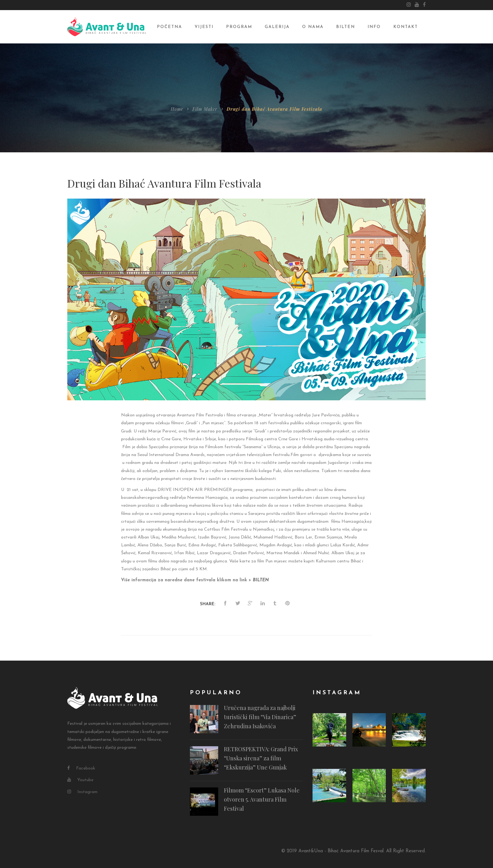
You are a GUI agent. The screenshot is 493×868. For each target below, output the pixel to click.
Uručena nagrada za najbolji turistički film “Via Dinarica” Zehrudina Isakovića (260, 717)
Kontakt (406, 27)
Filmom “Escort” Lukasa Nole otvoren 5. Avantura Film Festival (262, 800)
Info (374, 27)
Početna (169, 27)
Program (239, 27)
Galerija (277, 27)
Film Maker (205, 109)
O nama (313, 27)
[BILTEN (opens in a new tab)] (261, 580)
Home (177, 109)
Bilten (346, 27)
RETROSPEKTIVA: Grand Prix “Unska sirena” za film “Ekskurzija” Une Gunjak (261, 758)
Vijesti (204, 27)
